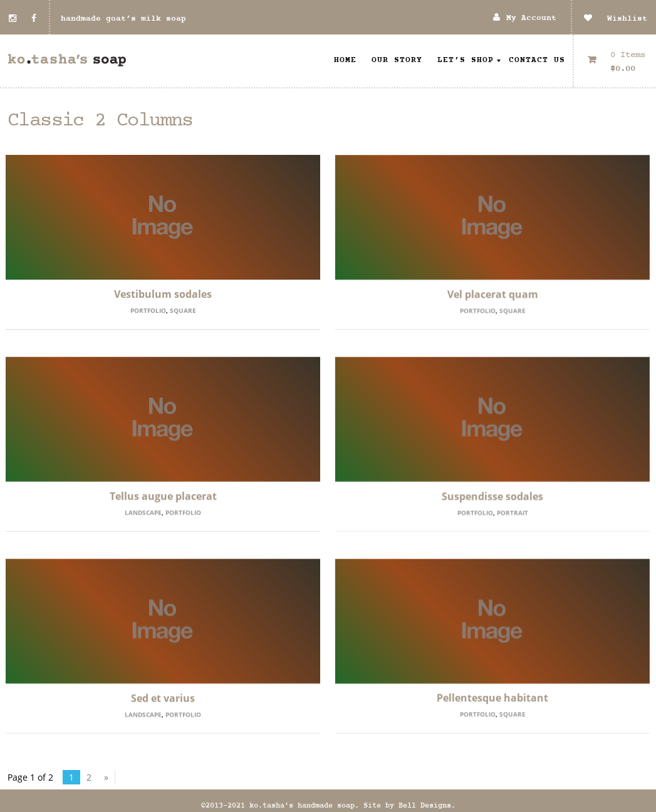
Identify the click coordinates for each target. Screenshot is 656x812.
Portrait (513, 512)
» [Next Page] (106, 769)
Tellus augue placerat (163, 496)
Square (183, 310)
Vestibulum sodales (163, 294)
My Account (531, 18)
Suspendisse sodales (492, 496)
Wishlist (616, 19)
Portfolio (148, 310)
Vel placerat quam (493, 294)
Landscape (143, 512)
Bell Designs (425, 798)
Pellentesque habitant (492, 698)
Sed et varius (163, 698)
